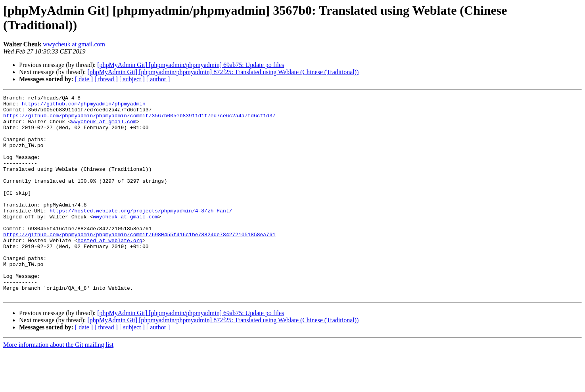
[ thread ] (106, 79)
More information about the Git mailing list (58, 385)
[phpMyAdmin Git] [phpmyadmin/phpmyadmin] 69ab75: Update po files (191, 65)
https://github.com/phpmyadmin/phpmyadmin (84, 106)
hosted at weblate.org (110, 270)
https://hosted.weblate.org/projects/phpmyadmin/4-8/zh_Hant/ (141, 234)
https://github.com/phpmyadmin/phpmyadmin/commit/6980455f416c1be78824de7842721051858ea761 (139, 263)
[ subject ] (132, 79)
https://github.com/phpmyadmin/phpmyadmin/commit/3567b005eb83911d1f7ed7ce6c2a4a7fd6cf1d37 (139, 120)
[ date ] (84, 79)
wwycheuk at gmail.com (74, 44)
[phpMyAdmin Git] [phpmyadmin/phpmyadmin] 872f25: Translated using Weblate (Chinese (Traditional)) (223, 72)
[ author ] (158, 79)
